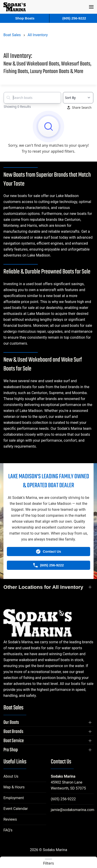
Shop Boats (25, 18)
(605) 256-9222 (63, 799)
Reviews (10, 819)
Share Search (79, 107)
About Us (11, 776)
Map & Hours (14, 787)
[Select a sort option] (78, 98)
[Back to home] (15, 7)
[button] (91, 7)
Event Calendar (16, 809)
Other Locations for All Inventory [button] (43, 587)
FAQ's (8, 830)
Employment (14, 798)
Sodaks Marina (63, 776)
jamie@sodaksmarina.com (73, 810)
